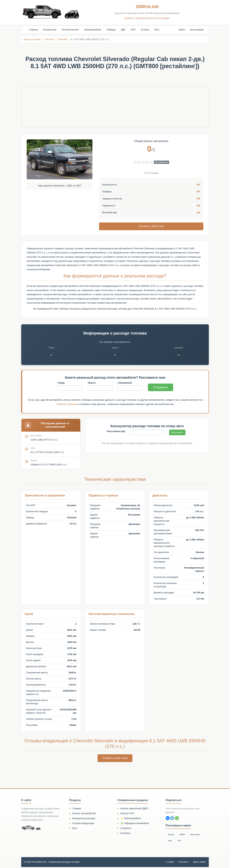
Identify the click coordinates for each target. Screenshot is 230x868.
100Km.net (147, 6)
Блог (157, 30)
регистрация (197, 30)
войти (182, 30)
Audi (170, 842)
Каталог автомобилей (84, 814)
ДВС (123, 30)
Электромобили (93, 30)
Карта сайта (199, 863)
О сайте (169, 863)
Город (61, 383)
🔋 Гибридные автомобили (135, 824)
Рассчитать (177, 433)
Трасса (92, 383)
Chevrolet (49, 39)
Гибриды (111, 30)
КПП (133, 30)
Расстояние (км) (116, 431)
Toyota (171, 835)
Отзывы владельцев (83, 824)
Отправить (160, 388)
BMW (183, 835)
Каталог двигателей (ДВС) (134, 809)
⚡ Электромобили (131, 819)
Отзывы (145, 30)
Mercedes (196, 835)
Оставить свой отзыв (151, 226)
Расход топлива (32, 39)
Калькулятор (50, 30)
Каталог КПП (127, 814)
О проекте (126, 829)
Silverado (62, 39)
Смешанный (125, 383)
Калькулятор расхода (84, 819)
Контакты (125, 834)
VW (180, 842)
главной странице (67, 404)
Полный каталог (70, 30)
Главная (33, 30)
